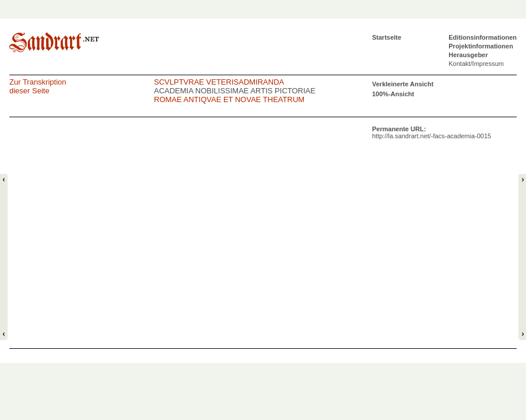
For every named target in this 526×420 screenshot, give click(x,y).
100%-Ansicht (393, 94)
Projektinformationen (481, 46)
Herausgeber (468, 55)
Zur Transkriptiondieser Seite (38, 86)
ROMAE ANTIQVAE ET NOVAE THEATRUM (229, 99)
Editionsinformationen (483, 37)
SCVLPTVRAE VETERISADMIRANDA (219, 82)
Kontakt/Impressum (476, 64)
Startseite (387, 37)
